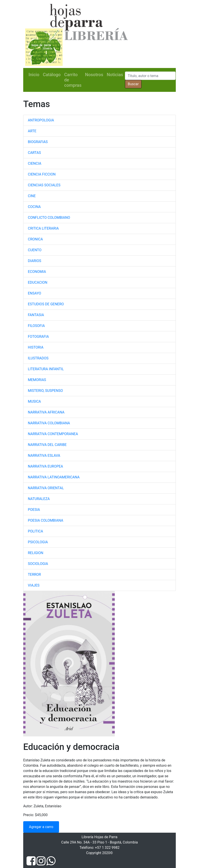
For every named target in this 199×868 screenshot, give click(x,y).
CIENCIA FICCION (42, 174)
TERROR (34, 575)
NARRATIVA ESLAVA (44, 456)
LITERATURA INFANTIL (46, 369)
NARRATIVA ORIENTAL (46, 488)
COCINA (34, 207)
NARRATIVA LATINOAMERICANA (54, 477)
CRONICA (35, 239)
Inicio (34, 75)
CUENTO (35, 250)
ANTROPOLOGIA (41, 120)
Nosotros (94, 75)
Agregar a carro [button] (41, 827)
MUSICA (34, 401)
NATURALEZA (39, 499)
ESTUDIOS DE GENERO (46, 304)
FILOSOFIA (36, 326)
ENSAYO (34, 293)
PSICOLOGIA (38, 542)
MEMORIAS (37, 380)
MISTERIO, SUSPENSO (45, 391)
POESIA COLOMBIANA (46, 520)
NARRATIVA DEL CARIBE (47, 445)
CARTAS (34, 153)
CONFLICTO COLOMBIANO (49, 218)
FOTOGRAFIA (38, 337)
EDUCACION (38, 282)
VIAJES (34, 585)
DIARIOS (34, 261)
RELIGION (36, 553)
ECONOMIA (37, 272)
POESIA (34, 510)
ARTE (32, 131)
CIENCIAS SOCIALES (44, 185)
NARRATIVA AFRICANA (46, 412)
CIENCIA (35, 163)
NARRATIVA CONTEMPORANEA (53, 434)
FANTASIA (36, 315)
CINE (32, 196)
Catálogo (52, 75)
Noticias (115, 75)
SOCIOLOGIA (38, 564)
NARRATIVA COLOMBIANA (49, 423)
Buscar (133, 84)
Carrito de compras (73, 80)
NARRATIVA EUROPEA (45, 466)
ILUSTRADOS (38, 358)
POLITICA (35, 531)
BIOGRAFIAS (38, 142)
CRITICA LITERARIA (43, 228)
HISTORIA (36, 347)
